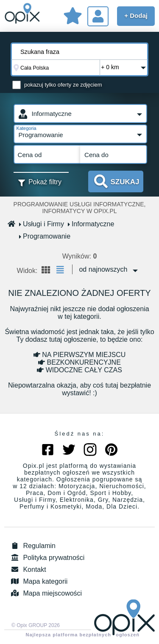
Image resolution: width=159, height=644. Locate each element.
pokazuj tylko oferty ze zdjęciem (63, 85)
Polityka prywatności (46, 558)
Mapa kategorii (38, 581)
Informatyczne (91, 224)
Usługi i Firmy (42, 224)
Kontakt (27, 569)
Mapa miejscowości (45, 593)
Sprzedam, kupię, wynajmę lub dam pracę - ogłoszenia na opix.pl (22, 15)
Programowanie (45, 236)
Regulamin (32, 546)
